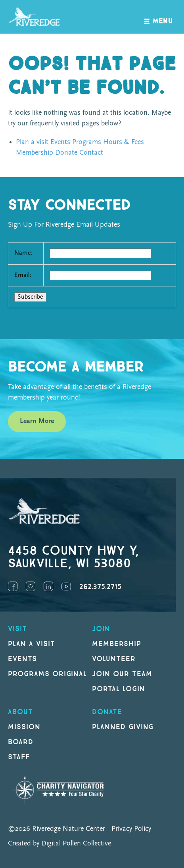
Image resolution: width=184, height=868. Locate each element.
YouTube (66, 586)
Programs (87, 142)
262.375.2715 (100, 587)
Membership (34, 153)
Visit (17, 629)
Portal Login (119, 689)
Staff (19, 757)
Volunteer (114, 659)
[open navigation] (158, 17)
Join (101, 629)
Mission (24, 727)
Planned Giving (123, 727)
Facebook (13, 586)
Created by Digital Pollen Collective (59, 844)
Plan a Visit (32, 644)
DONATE (107, 712)
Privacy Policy (131, 829)
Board (21, 742)
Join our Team (122, 674)
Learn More (37, 421)
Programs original (47, 674)
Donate (66, 153)
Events (60, 142)
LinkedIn (48, 586)
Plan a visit (32, 142)
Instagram (31, 586)
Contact (91, 153)
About (20, 712)
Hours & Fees (124, 142)
